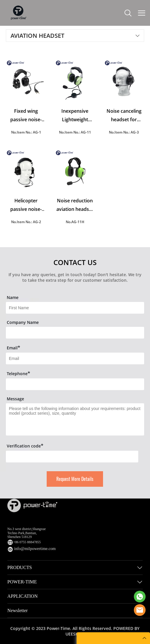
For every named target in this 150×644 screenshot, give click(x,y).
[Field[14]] (75, 384)
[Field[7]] (75, 308)
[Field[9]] (75, 358)
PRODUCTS (20, 567)
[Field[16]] (75, 333)
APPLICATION (22, 596)
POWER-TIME (22, 582)
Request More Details (75, 479)
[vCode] (72, 457)
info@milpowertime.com (35, 549)
